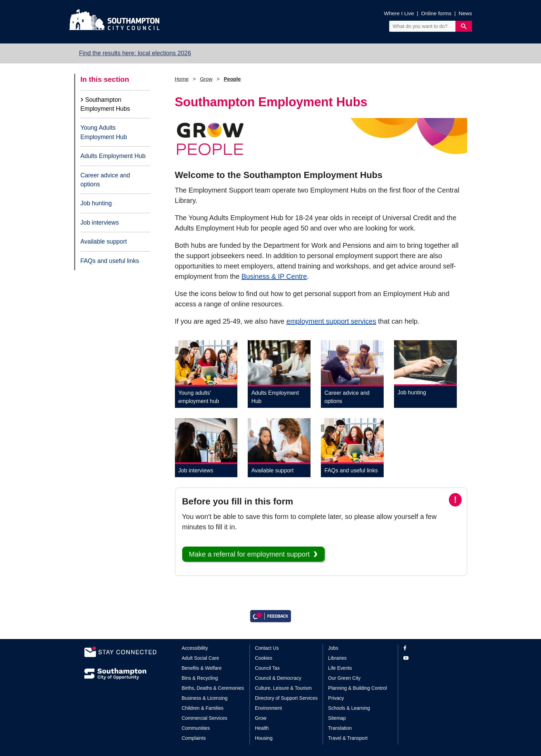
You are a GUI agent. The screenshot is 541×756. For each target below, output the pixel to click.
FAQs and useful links (110, 261)
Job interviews (100, 223)
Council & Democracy (278, 678)
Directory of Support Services (286, 698)
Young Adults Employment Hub (104, 132)
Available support (104, 242)
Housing (264, 738)
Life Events (340, 668)
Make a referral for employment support (249, 554)
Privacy (336, 698)
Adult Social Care (200, 658)
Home (182, 79)
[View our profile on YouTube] (430, 658)
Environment (269, 708)
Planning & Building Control (357, 688)
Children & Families (203, 708)
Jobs (333, 648)
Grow (206, 79)
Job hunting (96, 203)
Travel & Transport (348, 738)
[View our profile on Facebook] (430, 648)
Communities (196, 728)
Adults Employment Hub (113, 156)
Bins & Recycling (200, 678)
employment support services (331, 321)
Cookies (264, 658)
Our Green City (344, 678)
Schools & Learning (349, 708)
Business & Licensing (205, 698)
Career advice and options (105, 180)
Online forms (436, 13)
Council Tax (267, 668)
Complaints (194, 738)
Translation (340, 728)
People (232, 79)
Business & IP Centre (274, 276)
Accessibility (195, 648)
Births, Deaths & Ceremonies (213, 688)
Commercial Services (205, 718)
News (465, 13)
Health (262, 728)
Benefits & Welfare (202, 668)
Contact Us (267, 648)
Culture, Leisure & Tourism (283, 688)
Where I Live (399, 13)
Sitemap (337, 718)
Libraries (337, 658)
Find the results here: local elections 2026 (135, 53)
